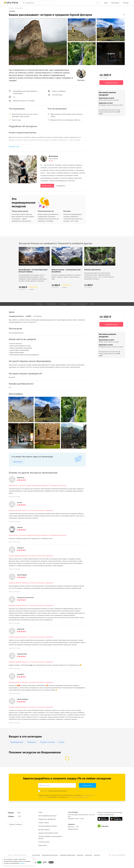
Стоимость (40, 304)
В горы (61, 742)
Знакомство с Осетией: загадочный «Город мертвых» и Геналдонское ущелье (38, 485)
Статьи (40, 812)
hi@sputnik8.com (73, 829)
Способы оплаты (44, 842)
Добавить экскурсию (16, 824)
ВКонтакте (71, 827)
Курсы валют (43, 845)
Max (77, 827)
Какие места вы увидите (79, 304)
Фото (92, 304)
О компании (36, 855)
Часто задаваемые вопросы (48, 816)
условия (22, 863)
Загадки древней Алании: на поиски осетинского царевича (31, 510)
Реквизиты (89, 855)
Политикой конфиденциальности (78, 797)
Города (14, 813)
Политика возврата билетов (48, 826)
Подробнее (61, 186)
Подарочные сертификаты (47, 819)
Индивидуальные (17, 742)
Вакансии (80, 855)
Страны (14, 816)
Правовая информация (68, 855)
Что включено (51, 304)
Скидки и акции (44, 823)
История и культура (47, 742)
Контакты (97, 855)
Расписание (64, 304)
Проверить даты (111, 83)
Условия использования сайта (48, 833)
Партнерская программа (50, 855)
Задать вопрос (47, 186)
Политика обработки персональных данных (50, 837)
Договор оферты (44, 830)
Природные (32, 742)
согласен (45, 791)
